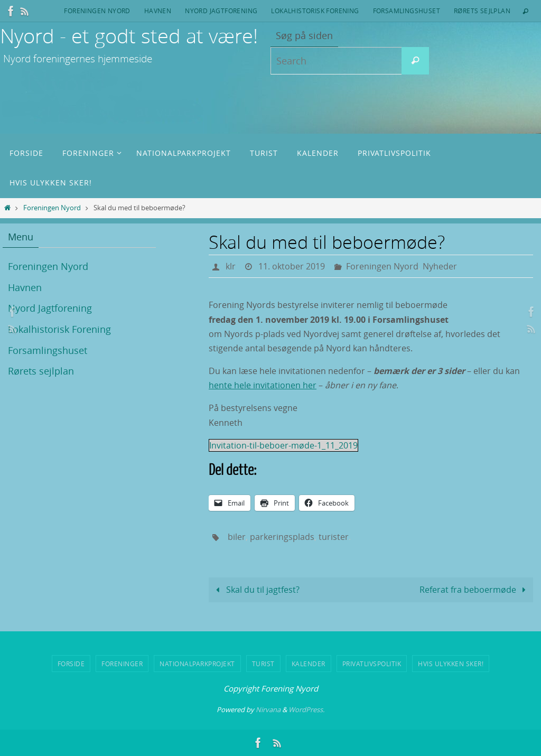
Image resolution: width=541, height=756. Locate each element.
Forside (71, 664)
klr (231, 266)
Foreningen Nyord (97, 11)
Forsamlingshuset (407, 11)
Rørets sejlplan (482, 11)
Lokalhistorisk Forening (315, 11)
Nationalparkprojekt (197, 664)
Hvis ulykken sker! (451, 664)
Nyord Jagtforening (221, 11)
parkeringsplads (282, 537)
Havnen (158, 11)
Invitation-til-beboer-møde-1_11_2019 (283, 445)
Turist (263, 664)
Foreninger (122, 664)
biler (237, 537)
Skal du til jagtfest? (255, 590)
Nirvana (268, 710)
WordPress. (306, 710)
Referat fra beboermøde (475, 590)
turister (334, 537)
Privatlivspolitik (372, 664)
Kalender (309, 664)
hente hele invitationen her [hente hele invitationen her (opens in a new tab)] (263, 385)
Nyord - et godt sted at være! (129, 36)
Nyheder (440, 266)
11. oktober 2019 (292, 266)
